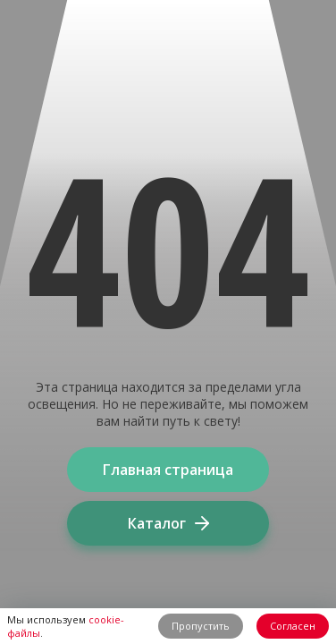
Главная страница (168, 470)
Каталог (168, 523)
